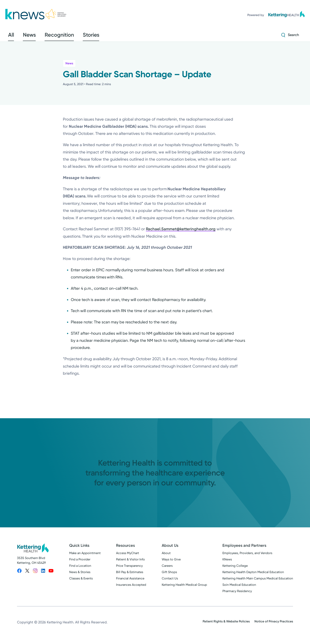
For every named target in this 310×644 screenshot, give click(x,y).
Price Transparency (129, 568)
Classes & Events (81, 581)
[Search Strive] (290, 36)
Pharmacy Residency (237, 594)
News (69, 66)
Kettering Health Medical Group (184, 587)
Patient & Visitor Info (130, 562)
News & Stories (80, 575)
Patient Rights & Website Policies (226, 624)
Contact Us (170, 581)
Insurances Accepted (131, 587)
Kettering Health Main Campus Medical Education (258, 581)
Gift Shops (169, 575)
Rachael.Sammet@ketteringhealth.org (181, 232)
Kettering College (235, 568)
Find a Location (80, 568)
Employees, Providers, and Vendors (247, 556)
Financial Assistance (130, 581)
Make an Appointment (85, 556)
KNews (227, 562)
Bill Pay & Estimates (130, 575)
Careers (167, 568)
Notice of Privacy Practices (274, 624)
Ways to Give (171, 562)
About (166, 556)
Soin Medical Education (239, 587)
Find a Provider (80, 562)
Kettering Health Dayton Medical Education (253, 575)
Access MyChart (128, 556)
